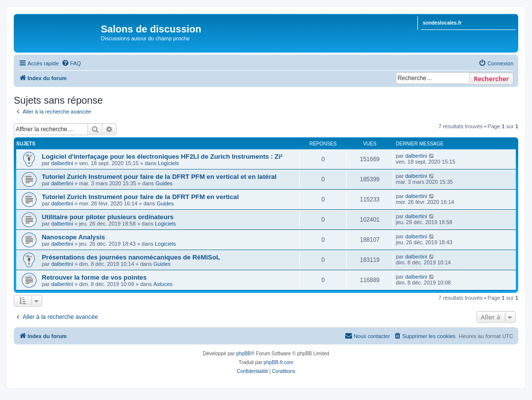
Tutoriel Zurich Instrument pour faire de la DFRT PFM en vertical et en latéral (159, 177)
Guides (164, 183)
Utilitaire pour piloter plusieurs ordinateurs (108, 217)
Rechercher (491, 79)
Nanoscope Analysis (74, 237)
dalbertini (62, 163)
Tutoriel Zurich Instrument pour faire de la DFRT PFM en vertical (140, 197)
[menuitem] (71, 63)
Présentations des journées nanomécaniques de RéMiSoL (131, 257)
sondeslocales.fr (442, 23)
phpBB (243, 354)
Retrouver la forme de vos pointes (94, 277)
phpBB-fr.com (279, 362)
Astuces (163, 284)
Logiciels (168, 163)
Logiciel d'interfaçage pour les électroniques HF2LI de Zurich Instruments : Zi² (162, 157)
